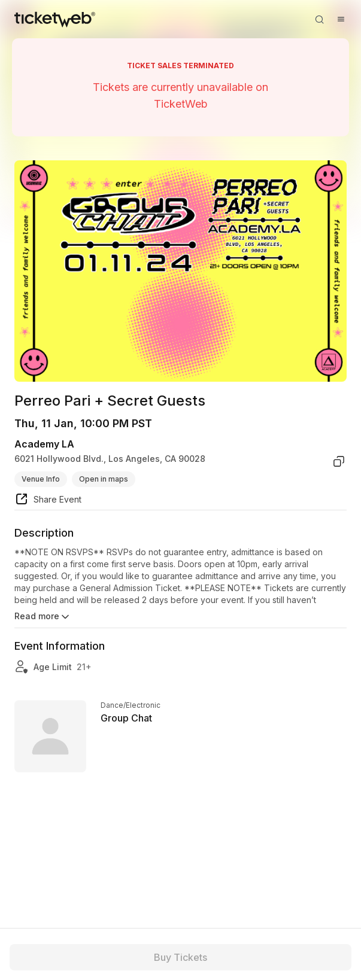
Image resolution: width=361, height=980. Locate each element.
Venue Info (41, 479)
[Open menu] (341, 19)
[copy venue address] (339, 461)
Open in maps (104, 479)
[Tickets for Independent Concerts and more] (55, 19)
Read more (43, 617)
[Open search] (319, 19)
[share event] (48, 501)
